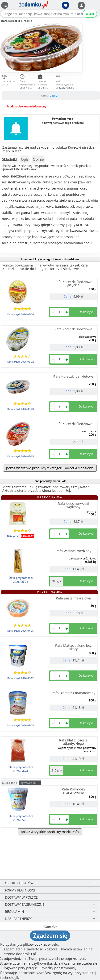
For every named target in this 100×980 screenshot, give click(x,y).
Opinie (38, 159)
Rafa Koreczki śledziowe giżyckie (73, 283)
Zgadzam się (50, 936)
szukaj (90, 14)
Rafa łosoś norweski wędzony (73, 505)
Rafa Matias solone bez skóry (73, 647)
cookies (41, 944)
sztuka (10, 782)
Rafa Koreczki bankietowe (73, 376)
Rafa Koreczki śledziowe (73, 329)
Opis (25, 159)
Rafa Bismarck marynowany (73, 693)
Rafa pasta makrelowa (73, 598)
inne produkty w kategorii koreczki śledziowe (50, 259)
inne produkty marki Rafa (50, 481)
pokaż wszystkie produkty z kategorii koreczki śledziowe (50, 468)
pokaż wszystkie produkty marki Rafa (50, 832)
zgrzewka (30, 783)
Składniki (9, 159)
